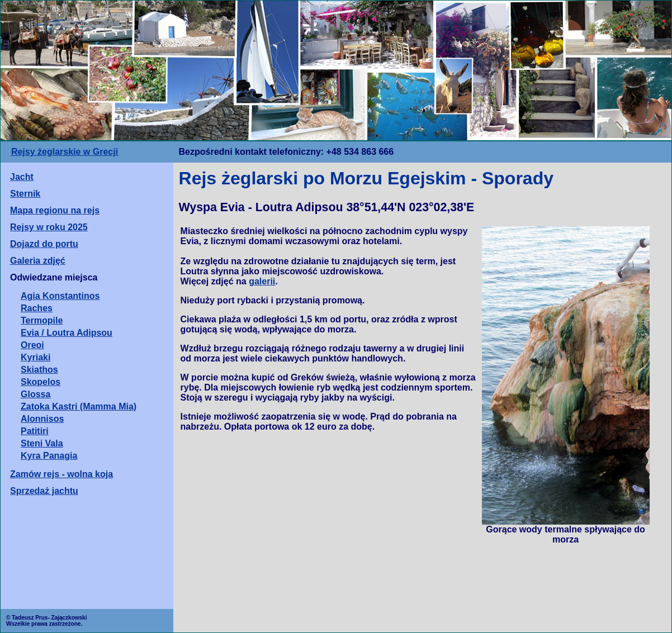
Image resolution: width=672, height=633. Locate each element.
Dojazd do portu (44, 244)
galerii (262, 281)
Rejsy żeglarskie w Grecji (65, 152)
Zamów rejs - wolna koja (61, 474)
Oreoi (32, 345)
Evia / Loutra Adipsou (67, 333)
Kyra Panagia (49, 456)
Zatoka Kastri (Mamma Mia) (79, 406)
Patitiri (35, 431)
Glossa (36, 394)
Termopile (42, 320)
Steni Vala (42, 443)
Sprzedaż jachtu (44, 491)
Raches (37, 308)
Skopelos (41, 382)
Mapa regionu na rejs (55, 210)
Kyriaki (36, 357)
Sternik (25, 194)
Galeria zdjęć (38, 261)
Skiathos (39, 370)
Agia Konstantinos (60, 296)
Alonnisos (42, 419)
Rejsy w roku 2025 (49, 227)
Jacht (22, 177)
